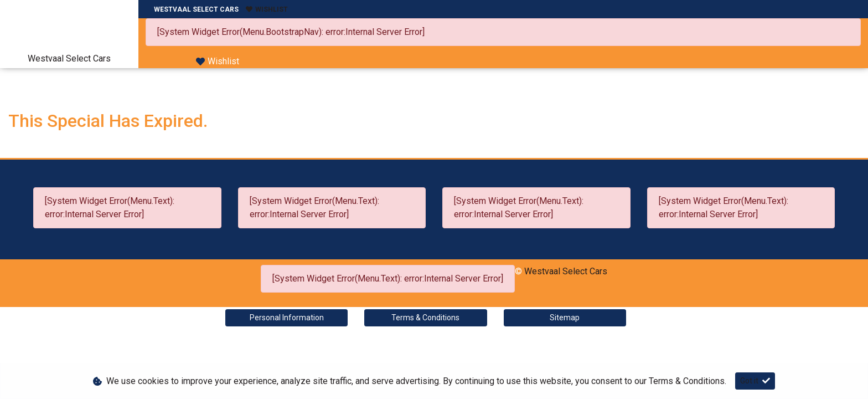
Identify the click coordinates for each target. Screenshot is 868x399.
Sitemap (565, 318)
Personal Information (287, 318)
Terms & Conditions (425, 318)
